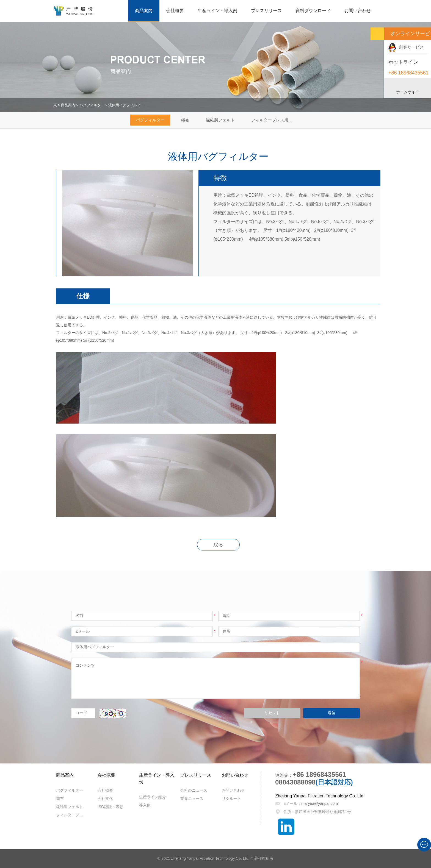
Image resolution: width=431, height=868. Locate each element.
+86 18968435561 (319, 774)
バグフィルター (92, 105)
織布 (185, 120)
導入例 (145, 805)
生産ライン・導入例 (217, 11)
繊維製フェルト (220, 120)
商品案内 (144, 11)
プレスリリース (266, 11)
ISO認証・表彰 (110, 807)
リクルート (231, 799)
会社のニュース (194, 790)
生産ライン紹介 (153, 797)
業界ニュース (192, 799)
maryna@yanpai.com (320, 803)
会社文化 (105, 799)
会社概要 (175, 11)
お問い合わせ (358, 11)
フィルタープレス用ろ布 (274, 120)
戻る (218, 545)
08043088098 (295, 782)
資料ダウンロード (313, 11)
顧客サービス (406, 47)
